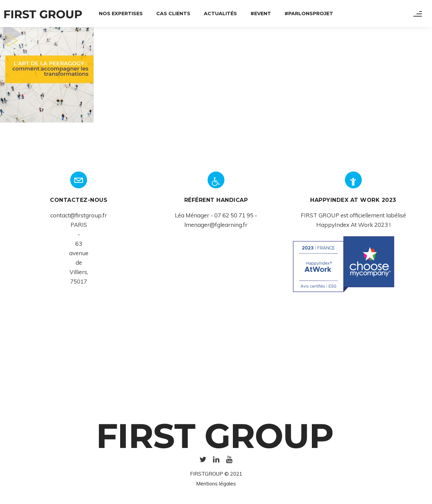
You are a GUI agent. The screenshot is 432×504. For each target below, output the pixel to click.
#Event (261, 14)
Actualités (220, 14)
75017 (79, 281)
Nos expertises (121, 14)
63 (79, 244)
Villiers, (79, 272)
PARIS (79, 225)
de (79, 262)
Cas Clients (173, 14)
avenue (79, 253)
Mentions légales (216, 484)
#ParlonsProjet (309, 14)
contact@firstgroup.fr (79, 215)
